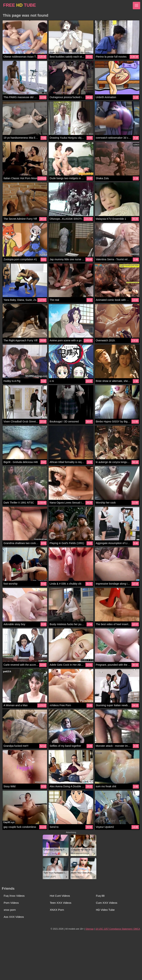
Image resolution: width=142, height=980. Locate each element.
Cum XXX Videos (107, 903)
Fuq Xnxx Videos (14, 896)
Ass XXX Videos (14, 917)
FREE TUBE (20, 5)
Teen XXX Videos (60, 903)
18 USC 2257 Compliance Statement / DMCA (118, 929)
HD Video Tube (105, 910)
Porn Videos (11, 903)
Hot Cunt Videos (60, 896)
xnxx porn (10, 910)
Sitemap (89, 929)
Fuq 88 (100, 896)
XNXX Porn (57, 910)
